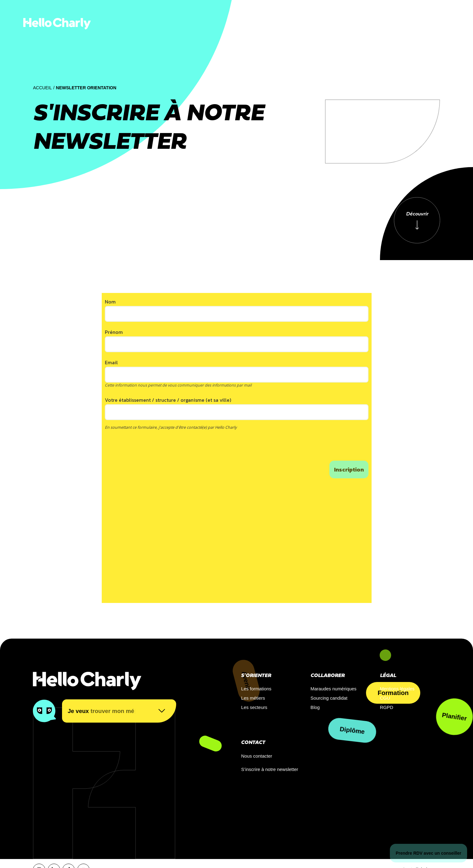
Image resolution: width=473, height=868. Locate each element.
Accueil (42, 88)
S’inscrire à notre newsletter (270, 769)
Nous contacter (257, 756)
